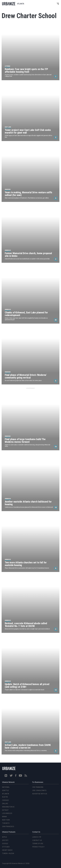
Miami (4, 817)
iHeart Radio (7, 850)
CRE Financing (38, 787)
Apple (5, 837)
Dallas (5, 804)
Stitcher (6, 847)
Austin (5, 797)
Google (5, 844)
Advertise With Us (40, 794)
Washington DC (8, 807)
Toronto (6, 823)
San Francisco (8, 827)
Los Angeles (7, 813)
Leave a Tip (37, 837)
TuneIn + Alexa (8, 853)
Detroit (5, 810)
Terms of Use (38, 844)
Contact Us (37, 840)
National (6, 787)
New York (6, 820)
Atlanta (6, 794)
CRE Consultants (39, 790)
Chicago (5, 800)
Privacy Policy (38, 847)
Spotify (5, 840)
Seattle (5, 790)
